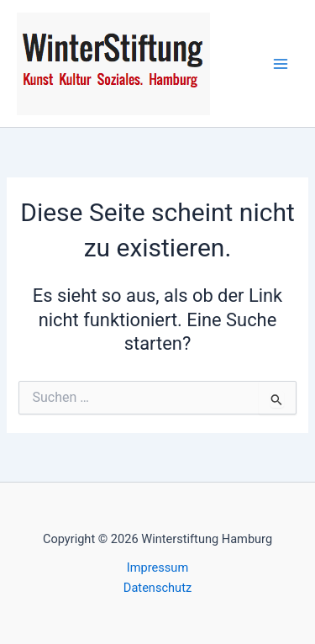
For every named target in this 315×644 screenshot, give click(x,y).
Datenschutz (157, 588)
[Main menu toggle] (281, 64)
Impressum (157, 567)
